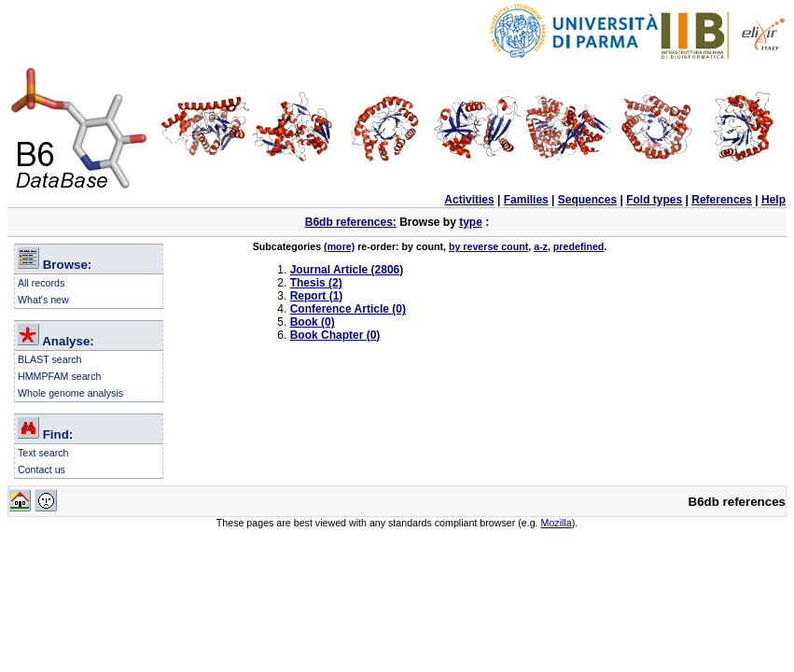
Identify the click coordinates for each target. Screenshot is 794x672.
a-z (541, 246)
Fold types (654, 200)
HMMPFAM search (59, 376)
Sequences (587, 200)
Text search (43, 453)
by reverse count (488, 246)
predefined (578, 246)
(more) (339, 246)
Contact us (42, 469)
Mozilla (557, 523)
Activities (469, 200)
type (471, 222)
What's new (43, 300)
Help (773, 200)
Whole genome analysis (70, 393)
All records (41, 283)
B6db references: (351, 222)
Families (526, 200)
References (722, 200)
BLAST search (50, 359)
